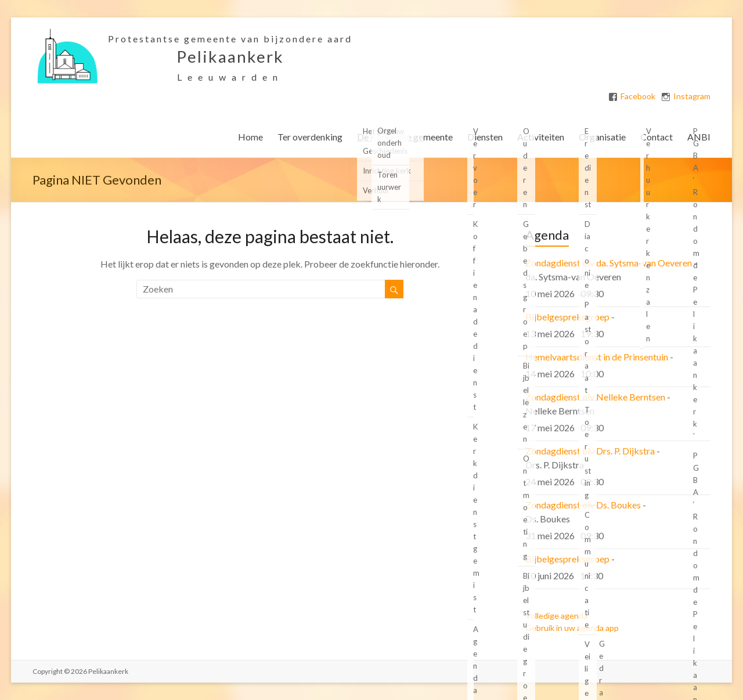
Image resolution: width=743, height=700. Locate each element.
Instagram (692, 96)
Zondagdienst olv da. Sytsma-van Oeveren (609, 263)
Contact (657, 137)
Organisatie (602, 137)
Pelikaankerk (230, 56)
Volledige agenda (556, 616)
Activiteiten (541, 137)
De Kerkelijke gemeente (405, 137)
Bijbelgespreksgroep (567, 317)
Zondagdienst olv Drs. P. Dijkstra (590, 451)
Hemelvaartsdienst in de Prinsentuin (597, 357)
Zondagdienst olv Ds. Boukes (583, 505)
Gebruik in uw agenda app (572, 628)
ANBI (699, 137)
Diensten (485, 137)
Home (250, 137)
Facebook (638, 96)
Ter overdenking (310, 137)
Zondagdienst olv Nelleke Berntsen (595, 397)
